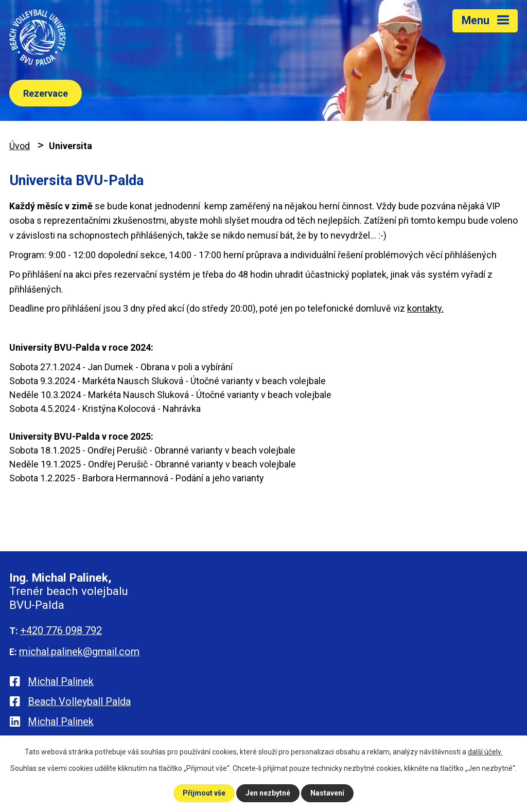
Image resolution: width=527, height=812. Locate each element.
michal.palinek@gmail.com (79, 652)
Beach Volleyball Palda (79, 701)
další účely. (485, 752)
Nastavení (327, 793)
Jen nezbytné (268, 793)
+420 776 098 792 (61, 630)
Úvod (20, 146)
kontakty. (425, 308)
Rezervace (46, 93)
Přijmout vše (204, 793)
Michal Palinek (61, 681)
